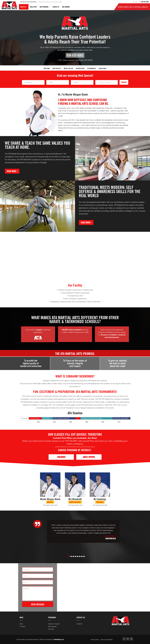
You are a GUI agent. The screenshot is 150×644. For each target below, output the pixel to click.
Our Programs (45, 8)
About (21, 624)
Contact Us (56, 7)
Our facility (57, 68)
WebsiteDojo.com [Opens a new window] (59, 639)
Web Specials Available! (133, 7)
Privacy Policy (95, 640)
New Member (66, 7)
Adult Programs (52, 626)
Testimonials (92, 68)
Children (61, 457)
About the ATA (68, 68)
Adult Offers (89, 457)
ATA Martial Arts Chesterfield (28, 2)
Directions (103, 68)
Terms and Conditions (107, 640)
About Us (24, 8)
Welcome (47, 68)
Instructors (80, 68)
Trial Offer (33, 7)
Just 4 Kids (51, 629)
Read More (12, 171)
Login (135, 2)
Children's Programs (54, 624)
